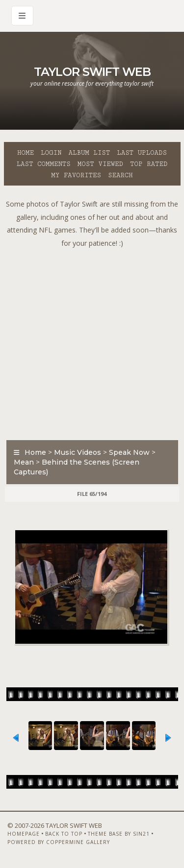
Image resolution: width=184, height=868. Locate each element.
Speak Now (129, 452)
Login (51, 153)
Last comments (44, 164)
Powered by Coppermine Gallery (59, 842)
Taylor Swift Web (92, 72)
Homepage (24, 834)
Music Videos (78, 452)
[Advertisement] (92, 341)
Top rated (149, 164)
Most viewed (100, 164)
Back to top (64, 834)
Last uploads (142, 153)
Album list (89, 153)
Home (26, 153)
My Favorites (76, 175)
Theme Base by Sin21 (119, 834)
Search (120, 175)
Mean (24, 462)
